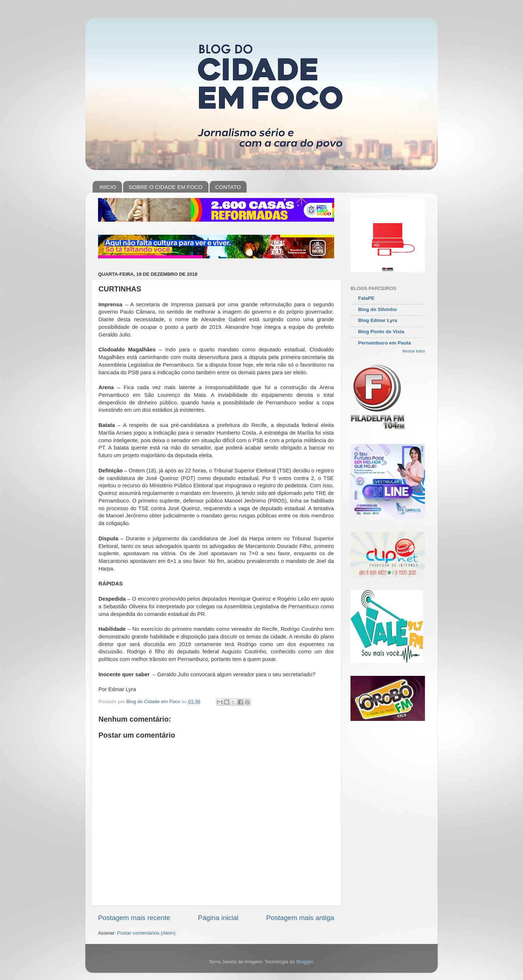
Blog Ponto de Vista (381, 332)
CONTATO (228, 187)
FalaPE (366, 298)
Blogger (305, 962)
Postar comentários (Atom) (147, 933)
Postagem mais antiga (300, 918)
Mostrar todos (414, 351)
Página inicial (218, 918)
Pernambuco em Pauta (385, 343)
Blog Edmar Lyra (378, 320)
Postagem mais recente (134, 918)
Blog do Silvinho (378, 309)
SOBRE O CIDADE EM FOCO (165, 187)
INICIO (108, 187)
